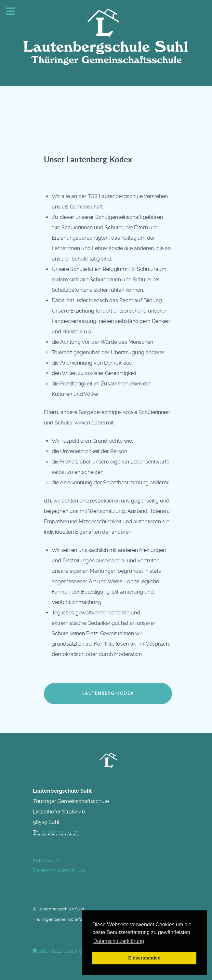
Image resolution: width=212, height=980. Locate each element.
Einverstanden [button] (144, 958)
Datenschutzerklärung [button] (119, 941)
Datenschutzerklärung (59, 870)
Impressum (47, 860)
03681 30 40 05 (60, 832)
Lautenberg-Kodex (108, 693)
